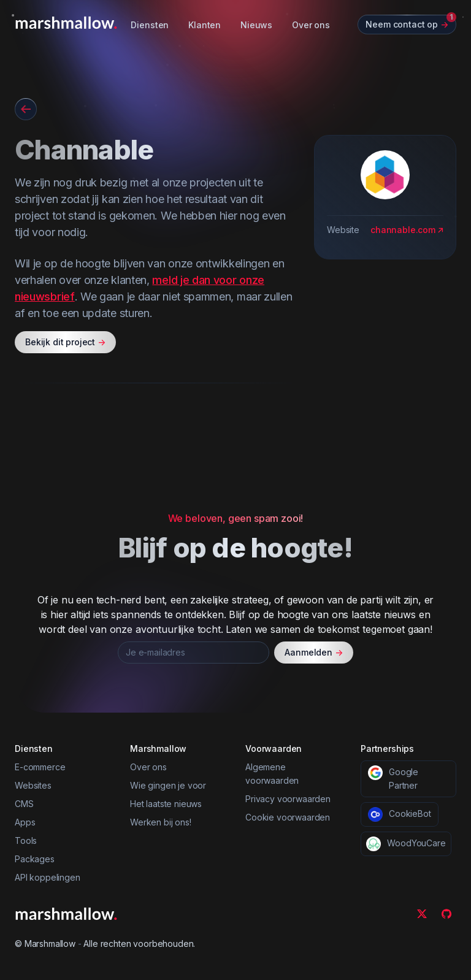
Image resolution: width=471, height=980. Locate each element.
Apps (25, 822)
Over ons (311, 25)
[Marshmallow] (66, 23)
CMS (24, 804)
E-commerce (40, 767)
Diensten (150, 25)
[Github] (446, 914)
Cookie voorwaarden (288, 817)
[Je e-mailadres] (193, 653)
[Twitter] (422, 914)
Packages (35, 859)
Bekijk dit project (65, 342)
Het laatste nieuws (166, 804)
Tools (26, 840)
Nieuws (256, 25)
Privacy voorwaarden (288, 799)
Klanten (205, 25)
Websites (33, 785)
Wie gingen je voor (168, 785)
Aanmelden (314, 653)
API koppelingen (48, 877)
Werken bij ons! (161, 822)
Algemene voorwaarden (272, 774)
